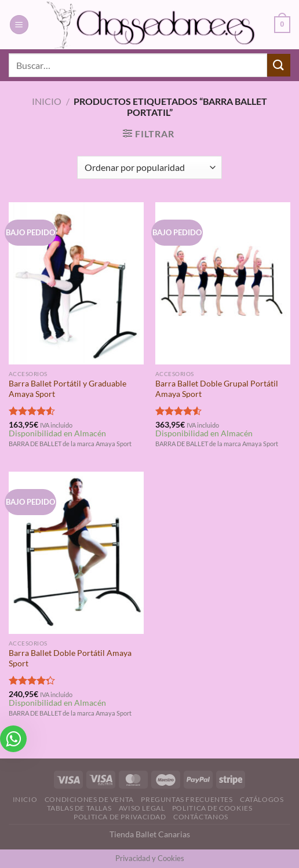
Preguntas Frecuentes (187, 799)
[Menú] (19, 25)
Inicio (47, 101)
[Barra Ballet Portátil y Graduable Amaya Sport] (76, 283)
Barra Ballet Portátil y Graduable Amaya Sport (68, 389)
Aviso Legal (142, 808)
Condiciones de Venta (89, 799)
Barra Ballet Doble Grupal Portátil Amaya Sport (217, 389)
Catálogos (262, 799)
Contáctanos (201, 817)
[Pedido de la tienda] (149, 167)
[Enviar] (279, 65)
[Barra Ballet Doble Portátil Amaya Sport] (76, 553)
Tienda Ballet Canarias (150, 834)
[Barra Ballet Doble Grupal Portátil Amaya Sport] (223, 283)
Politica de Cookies (212, 808)
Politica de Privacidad (120, 817)
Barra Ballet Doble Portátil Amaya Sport (70, 658)
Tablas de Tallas (79, 808)
